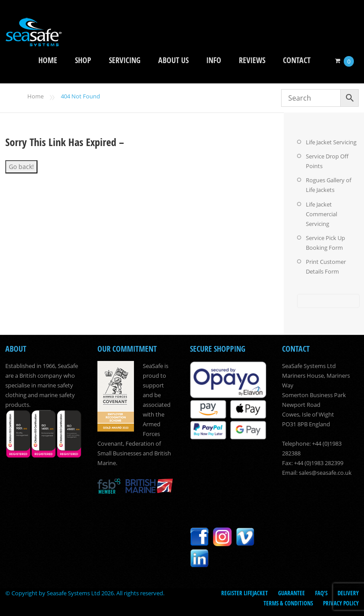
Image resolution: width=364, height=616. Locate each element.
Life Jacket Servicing (331, 142)
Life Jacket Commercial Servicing (321, 214)
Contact (297, 60)
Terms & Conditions (288, 602)
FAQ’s (321, 593)
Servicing (125, 60)
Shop (83, 60)
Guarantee (292, 593)
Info (214, 60)
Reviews (252, 60)
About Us (173, 60)
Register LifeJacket (245, 593)
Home (48, 60)
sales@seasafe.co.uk (325, 472)
